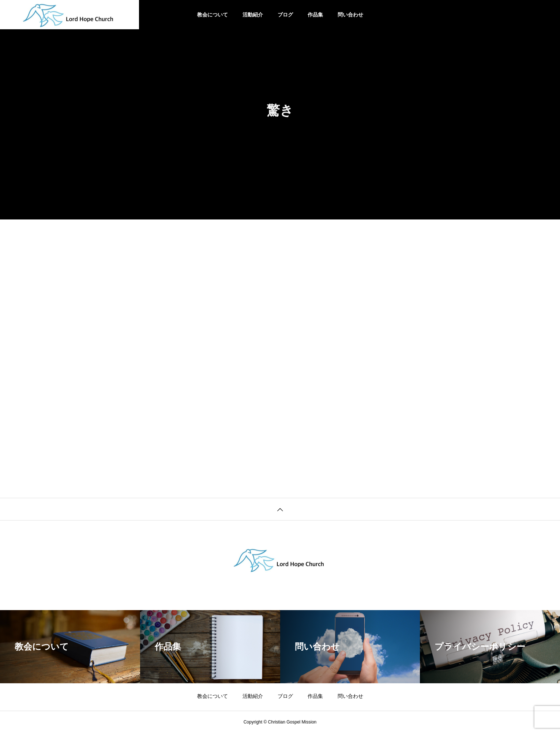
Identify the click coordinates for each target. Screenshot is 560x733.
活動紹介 (253, 15)
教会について (213, 15)
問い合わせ (350, 15)
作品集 (315, 15)
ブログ (285, 15)
